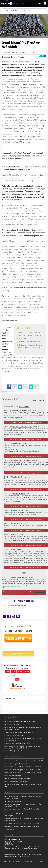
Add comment (39, 401)
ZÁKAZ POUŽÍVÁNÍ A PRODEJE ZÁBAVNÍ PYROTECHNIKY (23, 773)
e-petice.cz (7, 4)
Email (40, 56)
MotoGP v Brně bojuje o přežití (31, 332)
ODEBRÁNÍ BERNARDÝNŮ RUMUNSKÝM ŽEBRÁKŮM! (22, 826)
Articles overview (11, 10)
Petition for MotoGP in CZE (16, 605)
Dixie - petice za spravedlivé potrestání (16, 764)
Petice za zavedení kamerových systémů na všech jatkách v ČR (24, 761)
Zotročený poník (9, 829)
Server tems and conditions (26, 861)
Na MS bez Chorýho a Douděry (14, 735)
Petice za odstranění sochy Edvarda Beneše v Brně (20, 721)
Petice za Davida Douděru (12, 724)
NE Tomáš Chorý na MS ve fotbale (15, 751)
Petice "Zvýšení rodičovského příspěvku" (17, 782)
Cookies (40, 861)
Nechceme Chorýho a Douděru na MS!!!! (17, 743)
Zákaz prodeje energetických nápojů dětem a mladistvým (22, 823)
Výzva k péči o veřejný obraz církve (15, 801)
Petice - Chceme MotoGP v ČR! (31, 342)
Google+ (14, 616)
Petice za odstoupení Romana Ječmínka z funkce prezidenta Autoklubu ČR (29, 348)
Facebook (45, 56)
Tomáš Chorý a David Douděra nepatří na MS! (19, 732)
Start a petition (18, 639)
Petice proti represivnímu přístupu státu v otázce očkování (22, 770)
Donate (18, 655)
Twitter (42, 56)
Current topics (26, 10)
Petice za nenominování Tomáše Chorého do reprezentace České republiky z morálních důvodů (22, 747)
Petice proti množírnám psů (13, 776)
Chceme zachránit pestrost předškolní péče (18, 779)
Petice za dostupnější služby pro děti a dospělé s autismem (23, 767)
